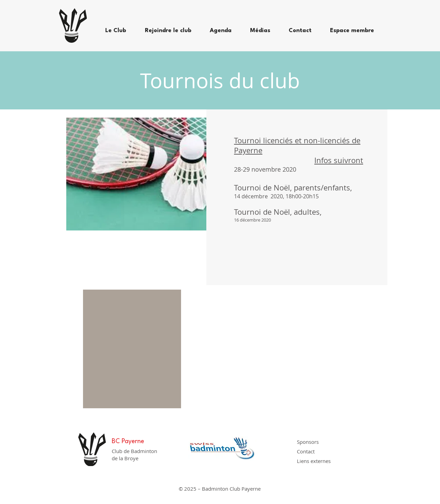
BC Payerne (128, 441)
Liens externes (314, 461)
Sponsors (308, 442)
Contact (306, 451)
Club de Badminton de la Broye (134, 455)
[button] (120, 31)
